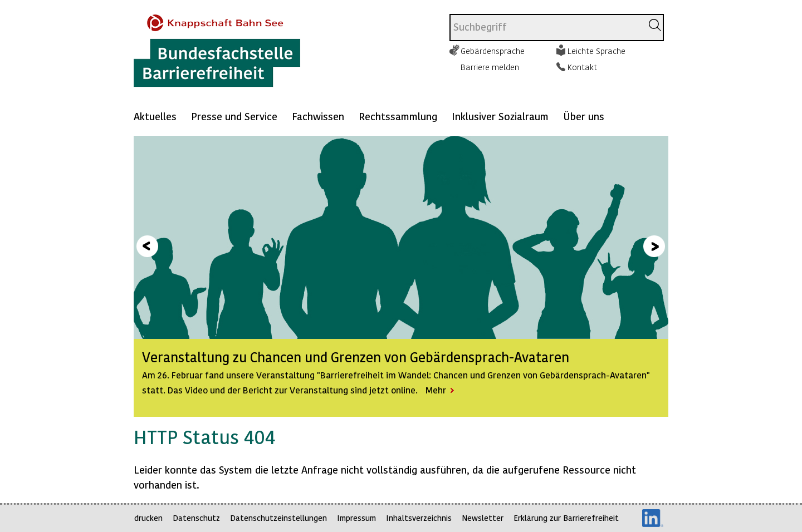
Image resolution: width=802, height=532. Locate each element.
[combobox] (546, 28)
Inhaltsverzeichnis (419, 518)
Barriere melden (490, 67)
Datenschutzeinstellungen (278, 518)
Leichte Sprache (596, 51)
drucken (148, 518)
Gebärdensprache (493, 51)
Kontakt (582, 67)
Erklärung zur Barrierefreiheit (566, 518)
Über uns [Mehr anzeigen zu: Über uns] (584, 116)
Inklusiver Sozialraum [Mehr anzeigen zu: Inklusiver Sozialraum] (500, 116)
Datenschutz (196, 518)
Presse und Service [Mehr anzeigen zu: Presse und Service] (234, 116)
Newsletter (483, 518)
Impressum (356, 518)
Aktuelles (155, 116)
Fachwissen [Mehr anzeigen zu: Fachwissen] (318, 116)
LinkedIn (653, 518)
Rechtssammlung (398, 116)
